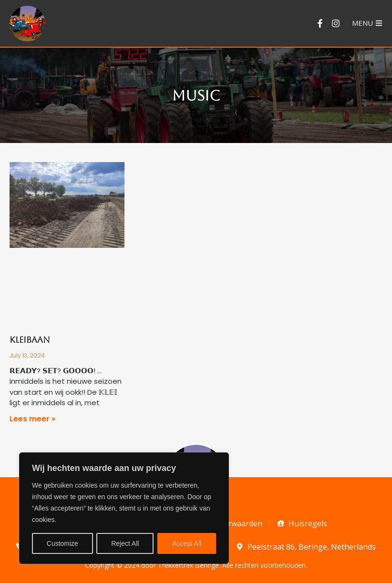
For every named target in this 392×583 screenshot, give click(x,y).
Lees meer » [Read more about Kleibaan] (32, 419)
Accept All (187, 543)
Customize (62, 543)
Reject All (125, 543)
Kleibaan (30, 340)
